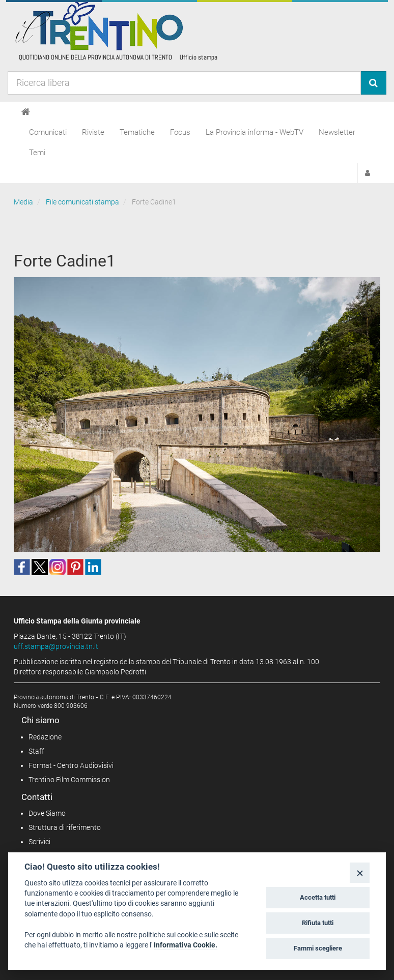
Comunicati (48, 132)
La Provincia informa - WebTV (255, 132)
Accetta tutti (318, 897)
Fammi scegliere (318, 948)
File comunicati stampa (82, 202)
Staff (36, 751)
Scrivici (39, 842)
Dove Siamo (47, 813)
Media (23, 202)
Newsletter (337, 132)
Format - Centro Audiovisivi (71, 765)
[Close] (360, 872)
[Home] (26, 112)
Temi (37, 153)
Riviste (93, 132)
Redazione (45, 737)
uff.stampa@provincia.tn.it (56, 646)
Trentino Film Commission (69, 780)
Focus (180, 132)
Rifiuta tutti (318, 923)
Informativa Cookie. (186, 945)
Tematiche (137, 132)
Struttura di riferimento (65, 827)
